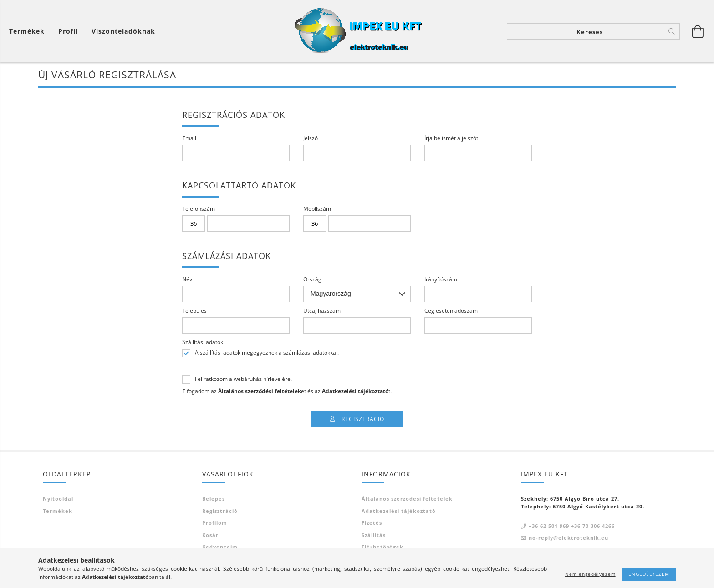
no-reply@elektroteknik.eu (569, 538)
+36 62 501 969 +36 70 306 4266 (572, 526)
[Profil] (68, 31)
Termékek (58, 511)
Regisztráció (363, 419)
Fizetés (372, 523)
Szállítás (374, 535)
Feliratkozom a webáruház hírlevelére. (243, 379)
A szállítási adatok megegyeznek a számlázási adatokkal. (267, 353)
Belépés (214, 499)
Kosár (210, 535)
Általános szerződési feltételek (407, 499)
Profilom (215, 523)
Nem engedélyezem (590, 574)
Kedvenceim (220, 547)
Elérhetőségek (382, 547)
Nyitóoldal (58, 499)
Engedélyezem (649, 574)
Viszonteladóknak (123, 31)
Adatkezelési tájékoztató (399, 511)
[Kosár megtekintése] (29, 31)
